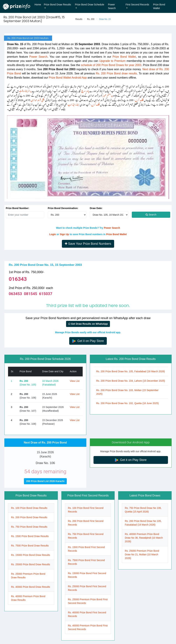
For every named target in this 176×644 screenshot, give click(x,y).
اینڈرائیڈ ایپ (73, 104)
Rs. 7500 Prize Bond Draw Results (30, 546)
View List (75, 381)
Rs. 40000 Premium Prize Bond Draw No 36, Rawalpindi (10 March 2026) (144, 538)
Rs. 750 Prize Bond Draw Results (29, 527)
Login (53, 234)
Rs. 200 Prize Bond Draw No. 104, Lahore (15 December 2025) (131, 381)
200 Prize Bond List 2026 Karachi (45, 481)
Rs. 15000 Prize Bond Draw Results (30, 555)
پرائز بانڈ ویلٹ (25, 90)
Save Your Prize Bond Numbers (88, 244)
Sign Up (64, 234)
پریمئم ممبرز (107, 95)
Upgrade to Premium (112, 61)
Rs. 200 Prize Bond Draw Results (29, 517)
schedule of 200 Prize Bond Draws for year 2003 (111, 65)
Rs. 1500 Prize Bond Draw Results (30, 536)
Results (79, 19)
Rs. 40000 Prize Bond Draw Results (30, 587)
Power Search (112, 6)
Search (151, 215)
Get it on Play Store (88, 341)
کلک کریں (139, 99)
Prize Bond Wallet (159, 6)
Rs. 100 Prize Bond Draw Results (29, 508)
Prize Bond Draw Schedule (90, 5)
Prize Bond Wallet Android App (68, 78)
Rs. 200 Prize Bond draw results (116, 73)
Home (38, 5)
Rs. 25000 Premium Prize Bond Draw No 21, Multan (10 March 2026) (142, 554)
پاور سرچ (85, 90)
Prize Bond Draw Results (58, 5)
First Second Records (137, 5)
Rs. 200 (91, 19)
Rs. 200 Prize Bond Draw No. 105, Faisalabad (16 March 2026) (131, 371)
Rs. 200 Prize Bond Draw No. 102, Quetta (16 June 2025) (128, 403)
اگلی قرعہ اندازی (38, 99)
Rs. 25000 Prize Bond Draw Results (30, 564)
